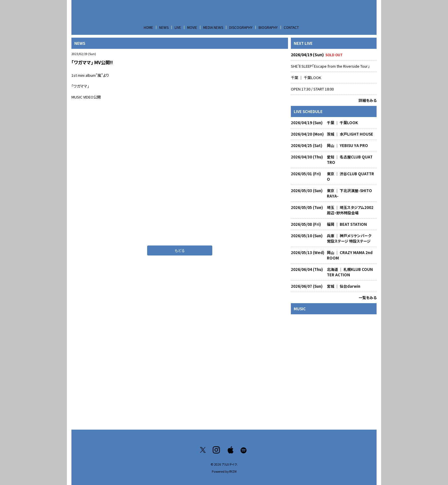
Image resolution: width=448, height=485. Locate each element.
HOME (148, 27)
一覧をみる (368, 298)
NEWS (164, 27)
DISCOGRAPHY (241, 27)
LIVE (178, 27)
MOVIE (192, 27)
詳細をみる (368, 100)
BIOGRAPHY (268, 27)
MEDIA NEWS (213, 27)
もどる (180, 250)
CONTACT (291, 27)
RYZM (233, 471)
